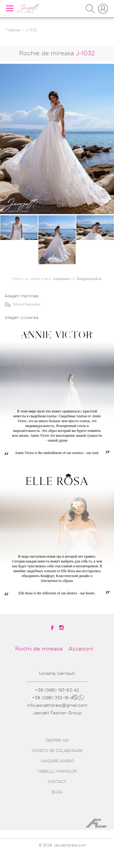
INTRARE (103, 6)
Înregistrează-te (89, 279)
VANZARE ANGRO (57, 761)
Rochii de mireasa (39, 649)
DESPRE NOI (57, 740)
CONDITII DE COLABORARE (57, 751)
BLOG (57, 792)
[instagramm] (62, 628)
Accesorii (81, 649)
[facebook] (53, 628)
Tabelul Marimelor (26, 304)
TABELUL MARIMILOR (57, 771)
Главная (13, 30)
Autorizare (61, 279)
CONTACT (57, 782)
